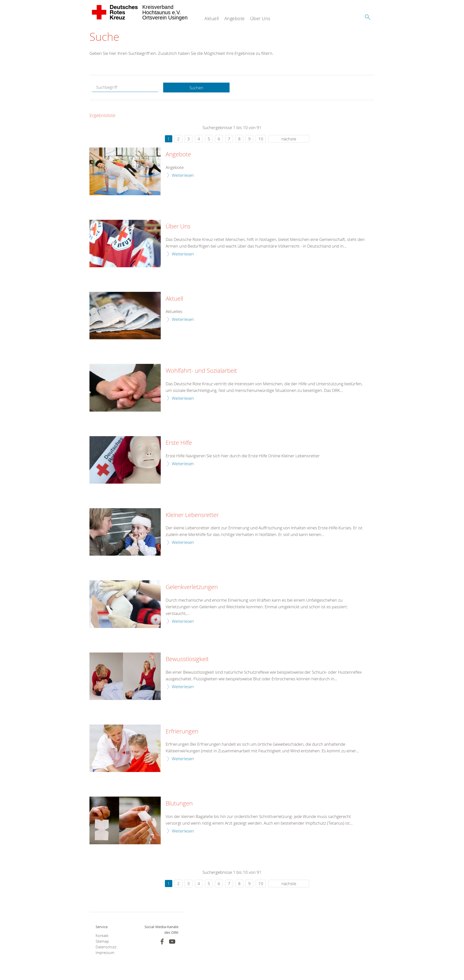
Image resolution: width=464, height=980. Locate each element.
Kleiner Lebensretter (192, 515)
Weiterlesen (183, 175)
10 (261, 139)
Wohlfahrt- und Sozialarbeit (201, 371)
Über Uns (260, 18)
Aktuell (212, 18)
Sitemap (102, 942)
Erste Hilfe (179, 443)
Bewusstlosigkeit (187, 659)
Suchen (196, 88)
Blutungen (179, 804)
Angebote (235, 18)
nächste (289, 139)
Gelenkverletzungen (192, 587)
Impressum (105, 953)
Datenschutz (106, 947)
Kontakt (102, 936)
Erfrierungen (182, 731)
